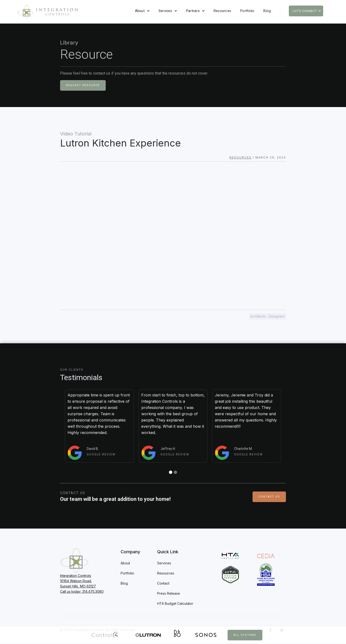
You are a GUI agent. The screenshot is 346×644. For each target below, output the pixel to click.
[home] (48, 12)
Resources (222, 11)
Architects (258, 316)
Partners (193, 11)
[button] (142, 11)
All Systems (245, 635)
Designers (277, 316)
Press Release (169, 593)
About (140, 11)
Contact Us (269, 497)
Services (165, 11)
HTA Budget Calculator (175, 603)
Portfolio (247, 11)
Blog (267, 11)
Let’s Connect (305, 11)
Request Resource (83, 85)
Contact (163, 583)
